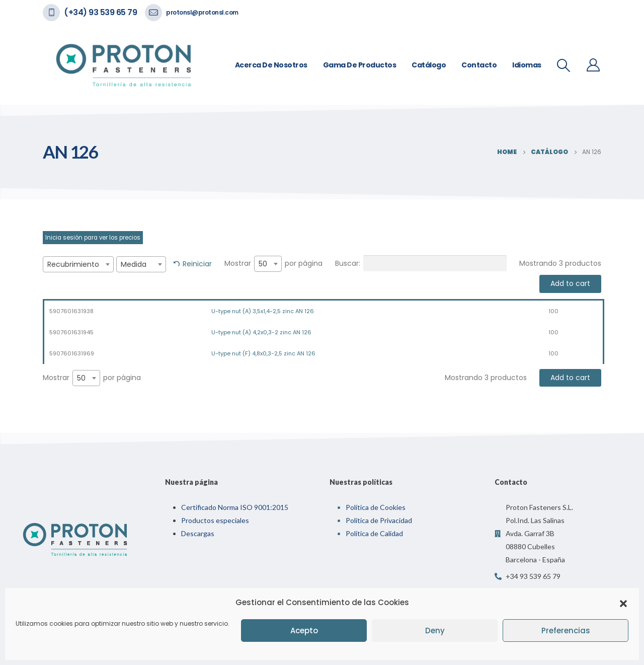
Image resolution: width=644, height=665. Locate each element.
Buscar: (421, 263)
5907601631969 (72, 353)
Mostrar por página (273, 264)
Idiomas (527, 65)
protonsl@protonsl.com (202, 12)
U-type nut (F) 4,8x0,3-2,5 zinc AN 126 (263, 353)
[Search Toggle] (564, 65)
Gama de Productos (360, 65)
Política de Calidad (374, 533)
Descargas (198, 533)
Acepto (304, 631)
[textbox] (78, 264)
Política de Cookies (376, 507)
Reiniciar (197, 264)
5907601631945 (71, 332)
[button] (623, 603)
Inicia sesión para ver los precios (93, 238)
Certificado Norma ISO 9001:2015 (235, 507)
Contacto (479, 65)
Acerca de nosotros (271, 65)
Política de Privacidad (379, 520)
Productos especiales (215, 520)
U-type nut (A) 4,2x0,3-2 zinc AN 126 (261, 332)
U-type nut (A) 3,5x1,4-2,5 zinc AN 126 (263, 311)
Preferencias (566, 631)
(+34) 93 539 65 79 (100, 12)
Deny (435, 631)
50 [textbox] (263, 264)
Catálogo (429, 65)
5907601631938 (71, 311)
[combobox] (78, 264)
